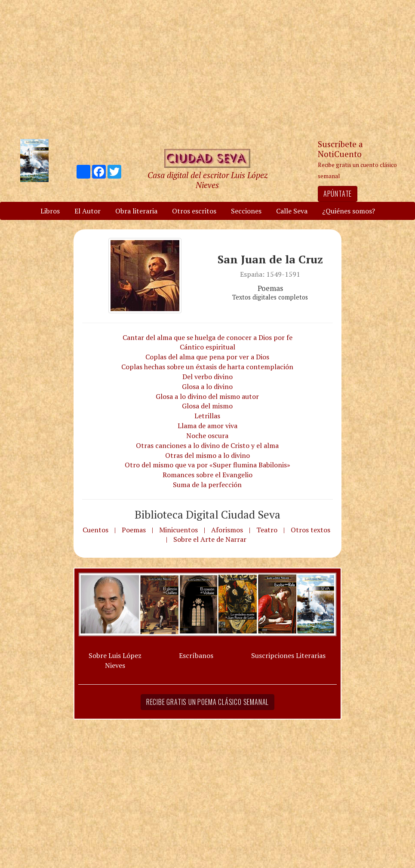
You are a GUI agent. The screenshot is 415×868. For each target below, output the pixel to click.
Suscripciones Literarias (288, 655)
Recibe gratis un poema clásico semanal (207, 702)
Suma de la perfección (207, 485)
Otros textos (310, 530)
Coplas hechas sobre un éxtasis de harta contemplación (207, 367)
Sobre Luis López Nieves (115, 660)
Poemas (134, 530)
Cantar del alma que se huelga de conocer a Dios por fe (207, 337)
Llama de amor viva (207, 426)
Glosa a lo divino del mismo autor (207, 396)
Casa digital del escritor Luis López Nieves (207, 180)
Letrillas (207, 416)
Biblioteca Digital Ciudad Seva (207, 514)
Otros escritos (194, 211)
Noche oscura (207, 436)
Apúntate (338, 194)
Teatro (267, 530)
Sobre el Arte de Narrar (210, 539)
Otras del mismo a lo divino (207, 455)
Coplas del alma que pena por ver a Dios (207, 357)
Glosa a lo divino (207, 386)
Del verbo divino (207, 377)
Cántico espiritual (207, 347)
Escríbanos (196, 655)
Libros (50, 211)
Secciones (246, 211)
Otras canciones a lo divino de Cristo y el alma (207, 445)
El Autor (88, 211)
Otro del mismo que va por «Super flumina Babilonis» (207, 465)
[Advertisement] (208, 69)
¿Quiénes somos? (349, 211)
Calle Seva (292, 211)
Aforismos (227, 530)
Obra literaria (136, 211)
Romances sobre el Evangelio (207, 475)
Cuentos (95, 530)
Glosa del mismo (207, 406)
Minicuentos (178, 530)
